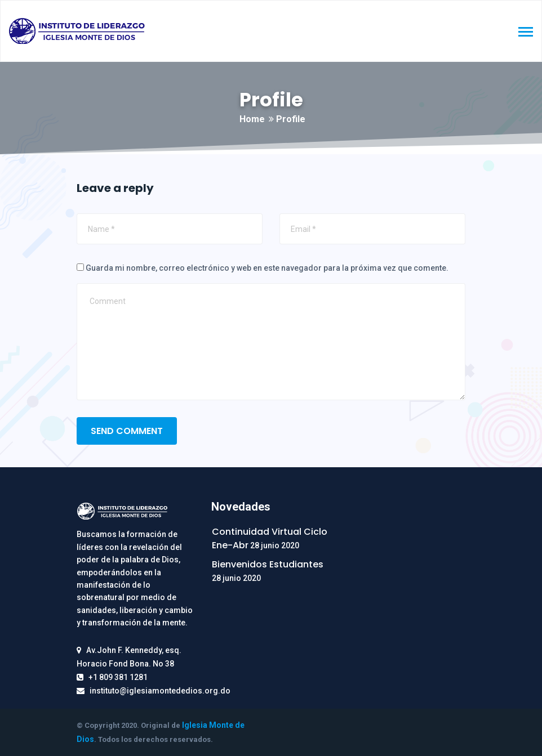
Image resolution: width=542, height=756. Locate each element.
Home (252, 119)
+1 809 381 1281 (118, 677)
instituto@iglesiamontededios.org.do (160, 691)
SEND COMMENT (127, 431)
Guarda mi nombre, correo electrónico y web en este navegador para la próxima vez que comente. (267, 268)
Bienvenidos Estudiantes (268, 564)
